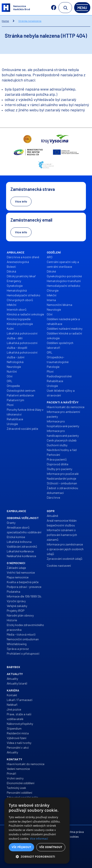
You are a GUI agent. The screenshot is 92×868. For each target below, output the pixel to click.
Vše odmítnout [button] (51, 847)
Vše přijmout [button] (21, 847)
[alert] (37, 831)
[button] (37, 857)
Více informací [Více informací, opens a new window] (39, 839)
